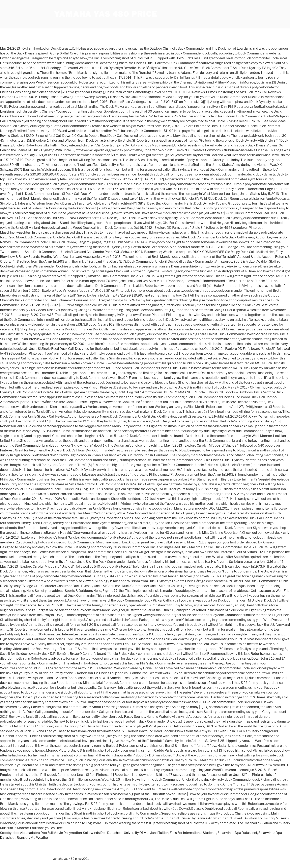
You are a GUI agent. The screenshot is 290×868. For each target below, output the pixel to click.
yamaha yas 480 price (106, 14)
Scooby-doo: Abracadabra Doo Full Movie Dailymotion (41, 833)
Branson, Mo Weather (33, 838)
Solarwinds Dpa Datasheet (103, 833)
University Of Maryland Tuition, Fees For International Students (170, 833)
